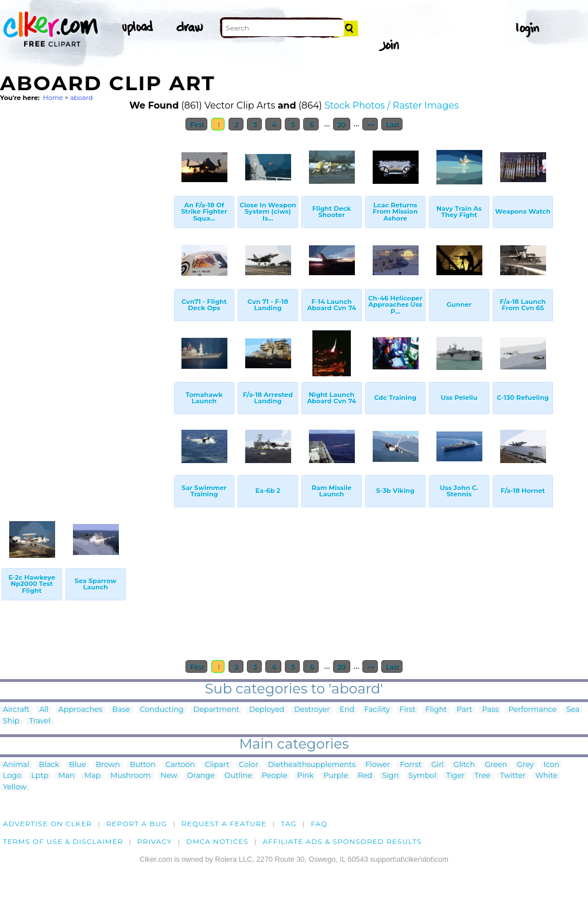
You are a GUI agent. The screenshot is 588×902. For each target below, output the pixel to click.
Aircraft (16, 710)
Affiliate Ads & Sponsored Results (342, 841)
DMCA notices (217, 841)
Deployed (267, 710)
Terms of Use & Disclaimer (63, 841)
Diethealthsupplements (312, 765)
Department (216, 710)
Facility (377, 710)
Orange (201, 776)
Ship (11, 721)
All (44, 710)
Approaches (81, 710)
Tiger (455, 776)
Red (365, 776)
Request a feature (224, 824)
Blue (77, 765)
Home (53, 98)
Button (143, 765)
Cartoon (180, 765)
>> (370, 124)
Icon (552, 765)
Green (496, 765)
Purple (336, 776)
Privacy (155, 841)
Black (49, 765)
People (275, 776)
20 (342, 124)
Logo (12, 776)
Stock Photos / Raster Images (392, 105)
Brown (108, 765)
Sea (573, 710)
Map (92, 776)
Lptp (40, 776)
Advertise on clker (47, 824)
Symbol (422, 776)
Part (464, 710)
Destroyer (312, 710)
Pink (305, 776)
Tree (482, 776)
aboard (82, 98)
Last (392, 124)
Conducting (162, 710)
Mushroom (130, 776)
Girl (438, 765)
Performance (532, 710)
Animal (16, 765)
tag (289, 824)
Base (121, 710)
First (197, 124)
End (347, 710)
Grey (525, 765)
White (546, 776)
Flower (378, 765)
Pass (490, 710)
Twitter (513, 776)
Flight (436, 710)
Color (248, 765)
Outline (238, 776)
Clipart (217, 765)
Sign (391, 776)
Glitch (464, 765)
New (169, 776)
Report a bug (137, 824)
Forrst (410, 765)
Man (66, 776)
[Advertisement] (86, 309)
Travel (40, 721)
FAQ (319, 824)
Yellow (15, 787)
